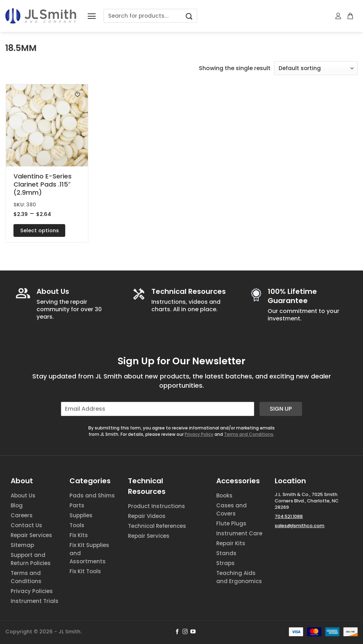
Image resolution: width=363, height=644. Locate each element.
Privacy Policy (199, 434)
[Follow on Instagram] (185, 632)
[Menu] (92, 16)
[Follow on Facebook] (177, 632)
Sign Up (281, 409)
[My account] (339, 16)
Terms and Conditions (249, 434)
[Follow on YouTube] (193, 632)
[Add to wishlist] (77, 95)
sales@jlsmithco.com (300, 526)
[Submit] (189, 16)
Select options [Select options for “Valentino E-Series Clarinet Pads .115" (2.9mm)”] (40, 230)
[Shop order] (316, 68)
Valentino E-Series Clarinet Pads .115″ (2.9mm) (43, 184)
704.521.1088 (289, 516)
